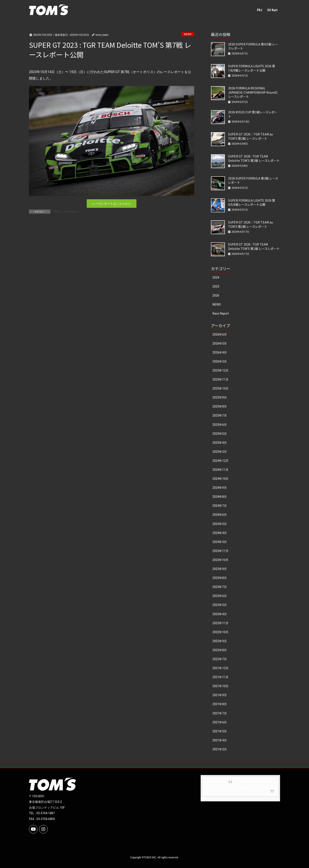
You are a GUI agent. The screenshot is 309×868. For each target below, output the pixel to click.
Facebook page (240, 787)
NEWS (188, 34)
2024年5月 (220, 524)
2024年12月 (220, 461)
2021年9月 (220, 695)
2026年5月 (220, 343)
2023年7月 (220, 587)
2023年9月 (220, 569)
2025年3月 (220, 452)
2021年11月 (220, 677)
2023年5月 (220, 605)
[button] (112, 204)
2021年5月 (220, 731)
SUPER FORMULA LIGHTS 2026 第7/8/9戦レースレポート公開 (252, 68)
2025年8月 (220, 406)
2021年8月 (220, 704)
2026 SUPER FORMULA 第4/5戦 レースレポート (253, 46)
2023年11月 (220, 551)
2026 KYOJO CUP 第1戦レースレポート (253, 114)
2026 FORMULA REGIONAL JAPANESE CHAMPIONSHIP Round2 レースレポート (253, 92)
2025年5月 (220, 434)
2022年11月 (220, 623)
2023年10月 (220, 560)
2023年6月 (220, 596)
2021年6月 (220, 722)
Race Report (70, 211)
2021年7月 (220, 713)
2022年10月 (220, 632)
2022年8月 (220, 650)
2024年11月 (220, 470)
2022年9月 (220, 641)
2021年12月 (220, 668)
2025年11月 (220, 379)
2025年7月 (220, 415)
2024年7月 (220, 506)
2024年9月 (220, 488)
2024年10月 (220, 479)
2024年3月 (220, 542)
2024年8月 (220, 497)
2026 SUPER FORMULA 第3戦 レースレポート (253, 180)
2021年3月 (220, 749)
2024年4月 (220, 533)
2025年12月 (220, 370)
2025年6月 (220, 425)
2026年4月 (220, 352)
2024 (216, 277)
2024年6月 (220, 515)
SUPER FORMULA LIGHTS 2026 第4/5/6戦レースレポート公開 (252, 202)
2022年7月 (220, 659)
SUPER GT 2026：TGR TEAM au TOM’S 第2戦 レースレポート (251, 136)
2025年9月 (220, 397)
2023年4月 (220, 614)
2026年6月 (220, 334)
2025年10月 (220, 388)
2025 (216, 286)
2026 (216, 295)
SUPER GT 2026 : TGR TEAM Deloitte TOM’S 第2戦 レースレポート (254, 158)
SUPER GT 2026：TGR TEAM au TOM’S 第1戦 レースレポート (251, 224)
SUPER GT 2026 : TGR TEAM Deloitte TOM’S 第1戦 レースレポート (254, 246)
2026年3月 (220, 361)
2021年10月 (220, 686)
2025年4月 (220, 443)
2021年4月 (220, 740)
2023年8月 (220, 578)
